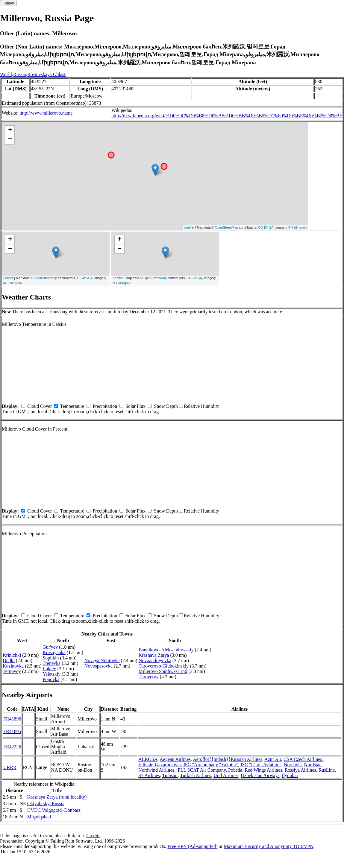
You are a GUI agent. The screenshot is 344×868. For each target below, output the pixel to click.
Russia (20, 74)
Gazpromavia (168, 765)
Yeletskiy (51, 674)
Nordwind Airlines (157, 770)
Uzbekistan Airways (260, 775)
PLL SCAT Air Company (202, 770)
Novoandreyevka (155, 660)
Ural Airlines (226, 775)
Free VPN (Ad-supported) (192, 846)
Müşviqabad (39, 817)
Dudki (9, 660)
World (6, 74)
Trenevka (51, 663)
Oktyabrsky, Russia (46, 804)
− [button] (10, 139)
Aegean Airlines (175, 759)
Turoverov (149, 677)
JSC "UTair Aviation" (261, 765)
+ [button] (10, 130)
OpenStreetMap (227, 227)
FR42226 (12, 747)
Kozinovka (13, 666)
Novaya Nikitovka (102, 660)
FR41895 (12, 731)
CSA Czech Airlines (303, 759)
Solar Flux (135, 406)
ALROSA (148, 759)
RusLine (327, 770)
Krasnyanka (54, 652)
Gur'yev (50, 647)
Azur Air (273, 759)
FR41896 (12, 719)
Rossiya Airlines (300, 770)
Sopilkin (51, 658)
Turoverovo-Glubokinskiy (164, 666)
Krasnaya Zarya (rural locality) (57, 797)
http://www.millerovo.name (46, 113)
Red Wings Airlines (263, 770)
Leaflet (189, 227)
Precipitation (105, 406)
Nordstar (312, 765)
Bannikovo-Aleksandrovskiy (166, 650)
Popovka (51, 679)
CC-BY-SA (266, 227)
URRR (10, 767)
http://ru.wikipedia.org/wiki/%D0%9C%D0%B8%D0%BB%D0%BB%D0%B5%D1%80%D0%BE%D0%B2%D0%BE (227, 116)
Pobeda (235, 770)
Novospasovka (98, 666)
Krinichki (12, 655)
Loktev (49, 669)
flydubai (290, 775)
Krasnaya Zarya (154, 655)
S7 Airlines (149, 775)
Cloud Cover (40, 406)
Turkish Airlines (196, 775)
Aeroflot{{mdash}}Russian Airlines (228, 759)
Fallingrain (299, 227)
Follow (8, 3)
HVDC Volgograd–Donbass (54, 810)
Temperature (72, 406)
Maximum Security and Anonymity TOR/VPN (269, 846)
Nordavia (293, 765)
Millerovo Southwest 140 (163, 671)
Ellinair (145, 765)
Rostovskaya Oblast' (47, 74)
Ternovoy (12, 671)
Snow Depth (166, 406)
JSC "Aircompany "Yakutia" (210, 765)
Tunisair (170, 775)
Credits (93, 836)
